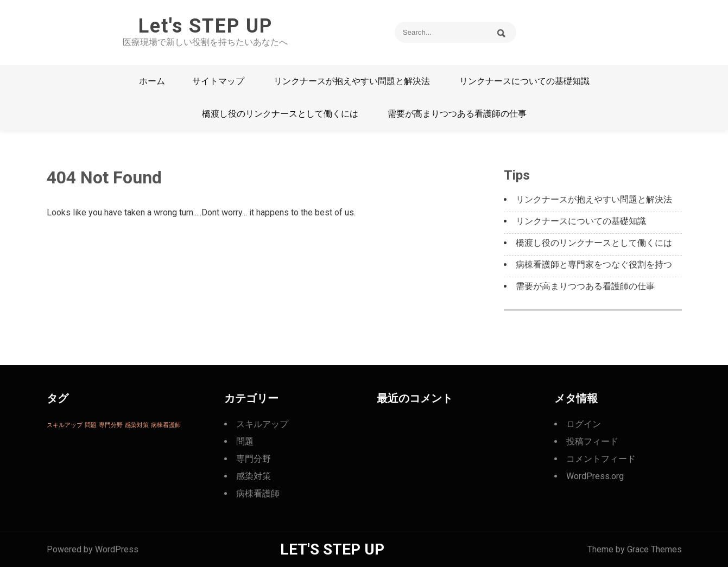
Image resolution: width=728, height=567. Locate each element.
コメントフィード (601, 459)
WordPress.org (595, 476)
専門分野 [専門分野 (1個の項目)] (111, 425)
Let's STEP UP (205, 26)
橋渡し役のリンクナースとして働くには (280, 114)
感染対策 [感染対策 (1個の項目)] (137, 425)
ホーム (152, 81)
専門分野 (254, 459)
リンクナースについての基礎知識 (524, 81)
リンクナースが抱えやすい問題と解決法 (352, 81)
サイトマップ (218, 81)
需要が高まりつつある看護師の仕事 (457, 114)
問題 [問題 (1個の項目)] (91, 425)
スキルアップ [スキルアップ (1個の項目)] (65, 425)
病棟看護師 (258, 493)
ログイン (584, 424)
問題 (245, 441)
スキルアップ (262, 424)
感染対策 (254, 476)
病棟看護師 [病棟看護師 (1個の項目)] (166, 425)
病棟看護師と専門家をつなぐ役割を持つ (594, 265)
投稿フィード (592, 441)
